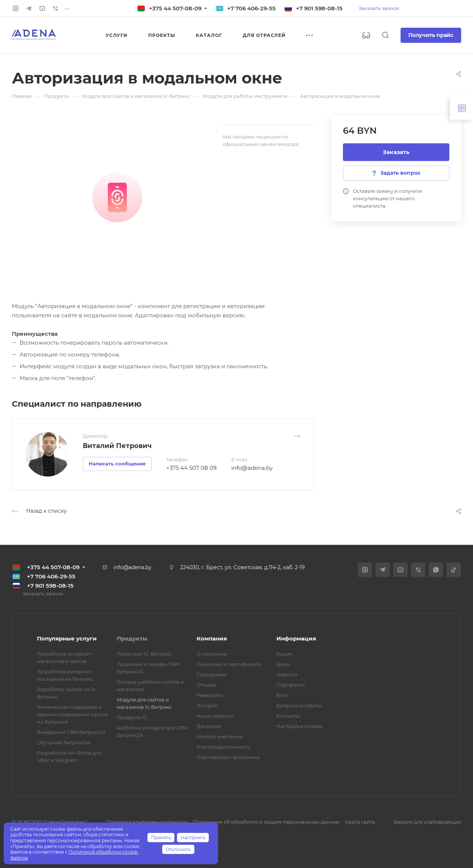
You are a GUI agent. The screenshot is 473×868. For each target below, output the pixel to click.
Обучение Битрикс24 (64, 742)
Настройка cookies (299, 726)
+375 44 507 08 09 (191, 468)
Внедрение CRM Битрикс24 (71, 732)
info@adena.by (252, 468)
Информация (296, 638)
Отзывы (206, 685)
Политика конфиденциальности (147, 822)
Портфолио (291, 685)
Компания (212, 638)
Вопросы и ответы (299, 705)
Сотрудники (212, 674)
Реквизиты (210, 695)
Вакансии (209, 726)
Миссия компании (220, 737)
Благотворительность (223, 747)
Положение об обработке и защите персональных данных (266, 822)
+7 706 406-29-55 (251, 8)
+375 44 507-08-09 (175, 8)
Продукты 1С (132, 717)
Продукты (132, 638)
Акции (285, 654)
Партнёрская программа (228, 757)
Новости (287, 674)
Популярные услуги (67, 638)
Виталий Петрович (117, 446)
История (207, 705)
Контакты (288, 716)
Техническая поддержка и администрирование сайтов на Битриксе (72, 714)
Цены (283, 664)
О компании (212, 654)
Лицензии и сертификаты (229, 664)
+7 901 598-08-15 (319, 8)
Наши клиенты (215, 716)
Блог (282, 695)
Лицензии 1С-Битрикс (144, 654)
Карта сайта (360, 822)
